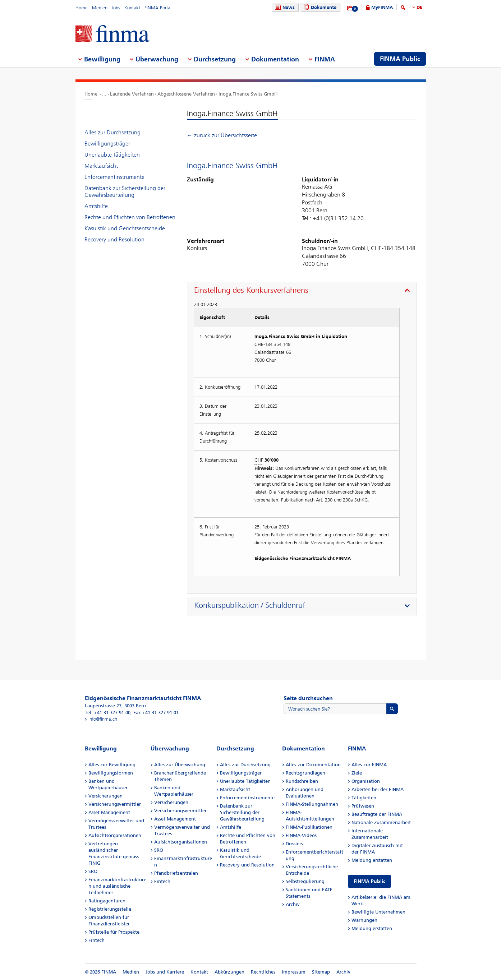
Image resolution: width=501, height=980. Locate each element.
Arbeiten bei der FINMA (378, 789)
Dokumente (319, 7)
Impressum (294, 972)
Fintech (96, 940)
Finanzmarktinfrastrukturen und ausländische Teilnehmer (117, 886)
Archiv (293, 904)
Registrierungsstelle (110, 909)
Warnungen (364, 920)
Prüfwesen (363, 806)
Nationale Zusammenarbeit (381, 822)
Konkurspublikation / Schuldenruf (250, 605)
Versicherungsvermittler (115, 804)
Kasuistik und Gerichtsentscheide (125, 228)
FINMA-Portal (158, 8)
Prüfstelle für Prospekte (114, 932)
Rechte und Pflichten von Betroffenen (130, 217)
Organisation (366, 781)
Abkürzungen (229, 972)
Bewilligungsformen (111, 773)
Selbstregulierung (305, 881)
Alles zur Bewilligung (112, 765)
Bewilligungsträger (107, 144)
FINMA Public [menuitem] (400, 59)
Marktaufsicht (101, 166)
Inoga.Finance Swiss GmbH (248, 94)
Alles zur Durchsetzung (112, 132)
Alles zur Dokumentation (313, 765)
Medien (100, 8)
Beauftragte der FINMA (377, 814)
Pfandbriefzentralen (176, 873)
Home (82, 8)
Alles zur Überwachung (180, 765)
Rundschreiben (302, 781)
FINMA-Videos (301, 835)
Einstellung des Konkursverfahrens (251, 290)
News (284, 7)
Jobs (116, 8)
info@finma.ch (103, 719)
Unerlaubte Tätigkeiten (112, 155)
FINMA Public (369, 881)
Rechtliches (263, 972)
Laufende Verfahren (132, 94)
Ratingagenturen (107, 901)
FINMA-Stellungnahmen (312, 804)
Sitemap (321, 972)
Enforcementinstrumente (114, 177)
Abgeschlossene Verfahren (186, 94)
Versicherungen (105, 796)
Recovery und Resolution (114, 239)
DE (419, 7)
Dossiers (294, 844)
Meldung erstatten (372, 860)
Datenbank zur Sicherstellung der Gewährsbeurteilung (125, 191)
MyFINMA (382, 7)
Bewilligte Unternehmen (378, 912)
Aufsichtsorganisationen (115, 835)
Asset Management (109, 812)
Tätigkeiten (364, 798)
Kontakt (132, 8)
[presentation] (304, 291)
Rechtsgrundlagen (305, 773)
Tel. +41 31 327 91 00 (108, 713)
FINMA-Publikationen (309, 827)
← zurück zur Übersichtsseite (222, 135)
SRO (93, 871)
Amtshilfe (96, 206)
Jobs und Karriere (165, 972)
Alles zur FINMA (369, 765)
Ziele (357, 773)
